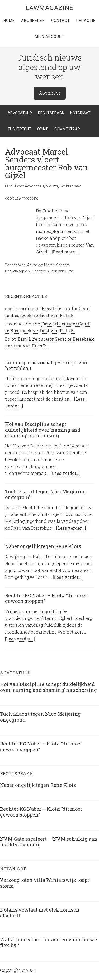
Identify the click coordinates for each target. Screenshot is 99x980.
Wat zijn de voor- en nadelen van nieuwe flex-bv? (48, 942)
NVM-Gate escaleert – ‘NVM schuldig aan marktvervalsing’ (49, 842)
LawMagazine (49, 8)
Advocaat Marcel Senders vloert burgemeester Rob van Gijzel (47, 163)
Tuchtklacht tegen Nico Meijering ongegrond (45, 494)
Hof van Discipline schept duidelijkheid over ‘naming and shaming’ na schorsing (43, 430)
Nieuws (52, 186)
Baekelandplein (17, 271)
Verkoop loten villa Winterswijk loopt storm (45, 883)
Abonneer (50, 93)
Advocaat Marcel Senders (49, 265)
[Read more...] (66, 252)
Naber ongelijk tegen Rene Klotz (43, 546)
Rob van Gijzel (62, 271)
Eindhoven (40, 271)
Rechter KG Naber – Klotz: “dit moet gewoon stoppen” (46, 598)
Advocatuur (34, 186)
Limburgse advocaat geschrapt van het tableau (46, 365)
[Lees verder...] (66, 473)
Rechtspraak (70, 186)
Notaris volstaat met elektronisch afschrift (40, 913)
